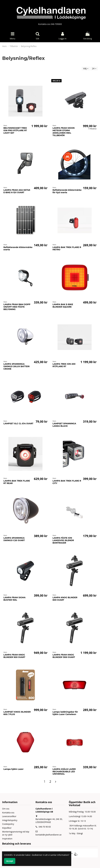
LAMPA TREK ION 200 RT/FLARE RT (64, 365)
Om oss (6, 809)
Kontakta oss (8, 813)
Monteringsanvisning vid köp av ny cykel (16, 833)
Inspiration (7, 839)
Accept (10, 861)
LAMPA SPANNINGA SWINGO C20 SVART (14, 539)
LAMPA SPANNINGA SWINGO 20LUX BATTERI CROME (17, 366)
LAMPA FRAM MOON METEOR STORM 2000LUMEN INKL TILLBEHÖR (64, 132)
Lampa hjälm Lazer (14, 769)
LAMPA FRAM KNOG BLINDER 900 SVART (14, 656)
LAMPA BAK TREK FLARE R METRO (67, 248)
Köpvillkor (7, 828)
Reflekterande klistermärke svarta (18, 248)
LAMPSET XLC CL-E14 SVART (18, 424)
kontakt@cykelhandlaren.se (49, 835)
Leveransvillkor (9, 816)
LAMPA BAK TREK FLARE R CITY (67, 482)
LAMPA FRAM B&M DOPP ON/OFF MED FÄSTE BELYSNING (17, 307)
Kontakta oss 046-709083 (50, 24)
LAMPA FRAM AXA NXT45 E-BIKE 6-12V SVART (17, 191)
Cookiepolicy (8, 824)
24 (94, 68)
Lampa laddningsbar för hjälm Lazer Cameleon (65, 713)
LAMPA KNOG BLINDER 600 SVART (65, 599)
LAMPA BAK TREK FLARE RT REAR (17, 482)
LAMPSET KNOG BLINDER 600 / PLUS (17, 713)
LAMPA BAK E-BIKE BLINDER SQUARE (63, 306)
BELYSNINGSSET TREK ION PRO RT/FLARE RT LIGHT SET (15, 130)
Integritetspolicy (10, 820)
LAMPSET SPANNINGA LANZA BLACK (64, 425)
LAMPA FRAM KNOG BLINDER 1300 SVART (64, 656)
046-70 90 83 (45, 827)
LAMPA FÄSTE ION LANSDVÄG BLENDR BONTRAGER (63, 540)
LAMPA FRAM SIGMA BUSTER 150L (15, 599)
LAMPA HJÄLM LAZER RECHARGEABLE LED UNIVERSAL (64, 772)
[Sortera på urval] (86, 69)
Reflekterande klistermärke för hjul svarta (67, 191)
